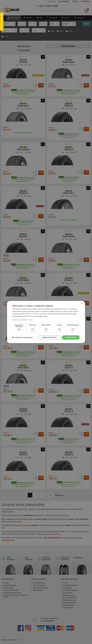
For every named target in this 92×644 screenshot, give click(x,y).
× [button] (82, 303)
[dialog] (46, 322)
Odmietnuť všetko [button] (49, 337)
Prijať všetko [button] (71, 337)
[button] (46, 320)
